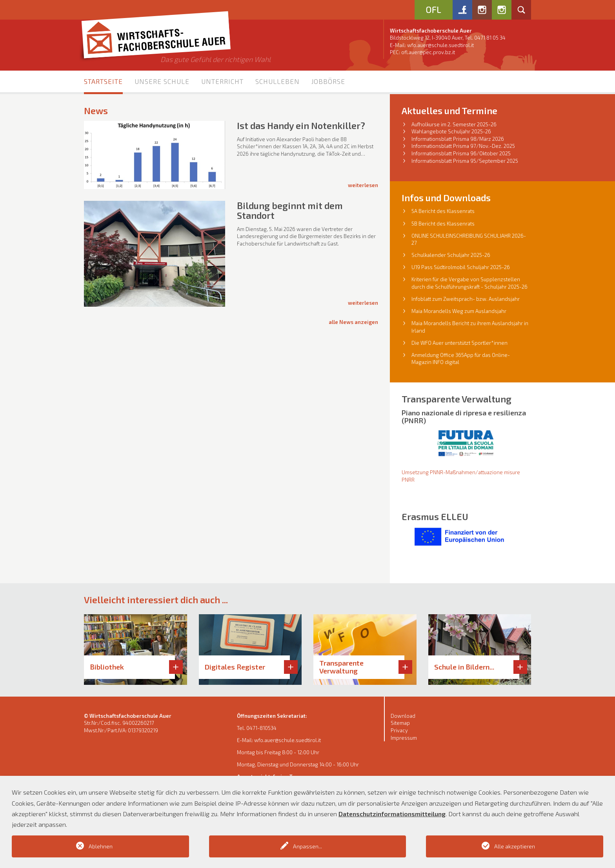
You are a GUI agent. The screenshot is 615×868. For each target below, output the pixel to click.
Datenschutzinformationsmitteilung (392, 814)
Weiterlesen (363, 185)
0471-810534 (261, 728)
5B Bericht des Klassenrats (443, 224)
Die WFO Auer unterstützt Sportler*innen (459, 343)
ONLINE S (422, 236)
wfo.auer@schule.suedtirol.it (440, 45)
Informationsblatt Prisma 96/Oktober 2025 (461, 153)
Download (403, 716)
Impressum (404, 738)
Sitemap (400, 723)
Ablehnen (101, 846)
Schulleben (277, 81)
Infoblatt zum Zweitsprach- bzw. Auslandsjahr (466, 299)
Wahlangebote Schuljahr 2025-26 (451, 131)
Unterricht (222, 81)
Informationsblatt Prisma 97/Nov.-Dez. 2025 (463, 146)
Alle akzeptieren (515, 846)
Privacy (399, 730)
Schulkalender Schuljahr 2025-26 (451, 255)
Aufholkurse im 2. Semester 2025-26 (454, 124)
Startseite (103, 81)
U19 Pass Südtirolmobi (438, 267)
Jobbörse (328, 81)
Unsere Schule (162, 81)
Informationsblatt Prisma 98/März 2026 (458, 139)
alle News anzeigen (353, 322)
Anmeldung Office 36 (436, 355)
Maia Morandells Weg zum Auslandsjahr (459, 311)
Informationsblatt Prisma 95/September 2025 (465, 161)
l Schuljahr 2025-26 (487, 267)
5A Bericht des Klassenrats (443, 211)
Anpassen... (307, 846)
